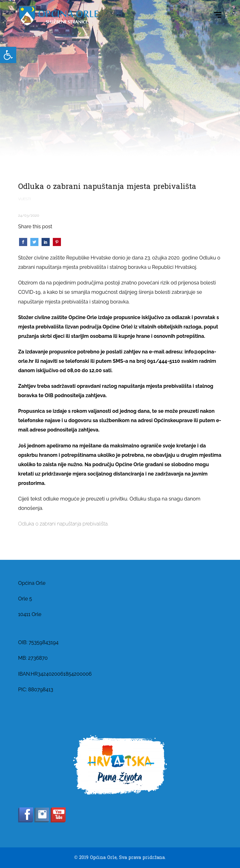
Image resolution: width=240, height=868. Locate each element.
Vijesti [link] (25, 199)
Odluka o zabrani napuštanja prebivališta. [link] (63, 524)
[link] (8, 55)
